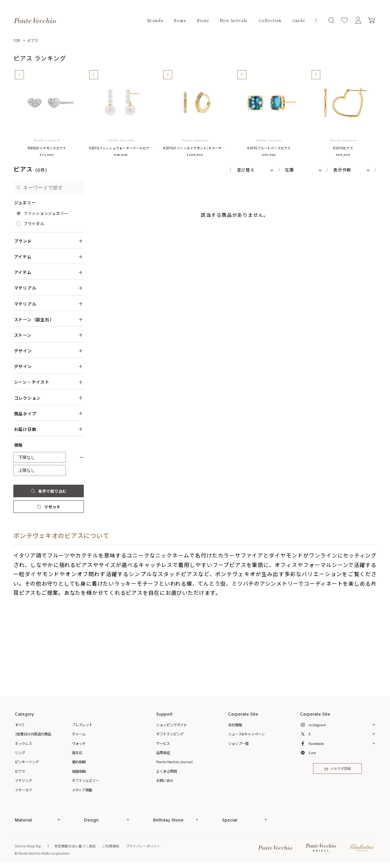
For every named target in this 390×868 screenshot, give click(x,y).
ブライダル (34, 223)
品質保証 (163, 753)
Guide (299, 21)
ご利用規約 (111, 846)
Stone (203, 21)
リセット (49, 507)
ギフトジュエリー (86, 780)
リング (20, 753)
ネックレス (23, 743)
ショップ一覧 (238, 743)
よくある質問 (166, 771)
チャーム (79, 734)
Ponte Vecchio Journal (174, 762)
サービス (163, 743)
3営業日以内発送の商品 (33, 734)
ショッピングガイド (172, 725)
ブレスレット (82, 725)
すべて (20, 725)
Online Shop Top (28, 846)
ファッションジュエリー (46, 213)
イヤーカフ (23, 790)
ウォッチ (79, 743)
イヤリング (23, 780)
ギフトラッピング (170, 734)
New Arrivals (234, 21)
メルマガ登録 (338, 769)
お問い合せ (165, 780)
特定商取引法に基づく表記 (75, 846)
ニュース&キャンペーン (246, 734)
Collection (270, 21)
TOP (17, 40)
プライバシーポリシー (143, 846)
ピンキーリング (27, 762)
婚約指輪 (79, 762)
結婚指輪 (79, 771)
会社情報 (235, 725)
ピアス (33, 40)
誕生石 (77, 753)
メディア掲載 (82, 790)
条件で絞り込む (49, 491)
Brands (155, 21)
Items (180, 21)
